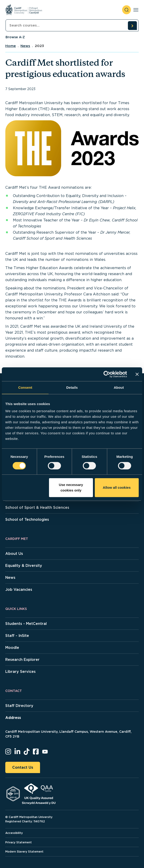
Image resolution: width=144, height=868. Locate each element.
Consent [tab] (25, 387)
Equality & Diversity (24, 566)
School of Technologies (27, 519)
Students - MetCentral (26, 624)
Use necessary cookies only (71, 487)
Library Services (20, 672)
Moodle (12, 648)
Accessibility (14, 833)
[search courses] (132, 26)
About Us (14, 554)
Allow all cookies (117, 487)
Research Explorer (22, 660)
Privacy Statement (19, 842)
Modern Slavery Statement (24, 852)
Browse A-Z (15, 37)
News (25, 46)
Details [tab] (72, 387)
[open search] (127, 10)
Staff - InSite (17, 636)
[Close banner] (137, 374)
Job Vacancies (19, 590)
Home (11, 46)
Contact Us (23, 767)
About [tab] (119, 387)
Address (13, 718)
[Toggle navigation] (136, 10)
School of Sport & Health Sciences (37, 508)
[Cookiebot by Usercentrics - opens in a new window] (107, 374)
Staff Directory (19, 706)
